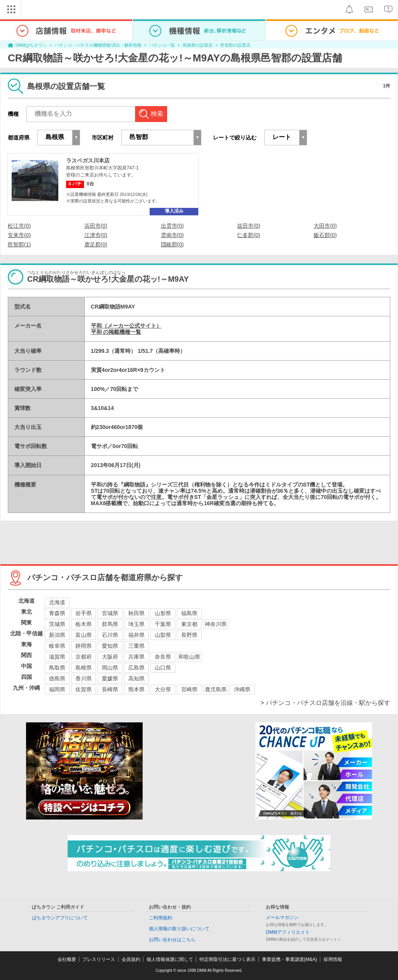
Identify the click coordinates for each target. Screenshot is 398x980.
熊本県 (136, 689)
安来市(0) (19, 235)
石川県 (110, 635)
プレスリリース (99, 959)
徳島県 (57, 678)
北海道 (57, 602)
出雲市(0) (172, 226)
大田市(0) (325, 226)
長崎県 (110, 689)
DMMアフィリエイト (288, 932)
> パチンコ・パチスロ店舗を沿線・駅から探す (325, 703)
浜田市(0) (96, 226)
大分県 (163, 689)
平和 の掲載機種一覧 (116, 332)
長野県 (189, 635)
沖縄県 (242, 689)
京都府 (84, 657)
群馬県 (110, 624)
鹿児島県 (216, 689)
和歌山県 (189, 657)
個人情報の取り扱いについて (179, 929)
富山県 (84, 635)
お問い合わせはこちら (172, 940)
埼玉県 (136, 624)
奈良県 (163, 657)
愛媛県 (110, 678)
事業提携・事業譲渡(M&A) (290, 959)
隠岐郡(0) (172, 244)
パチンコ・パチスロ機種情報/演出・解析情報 (98, 45)
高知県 (136, 678)
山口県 (163, 668)
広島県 (136, 668)
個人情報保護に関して (170, 959)
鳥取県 (57, 668)
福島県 (189, 613)
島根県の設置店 (198, 45)
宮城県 (110, 613)
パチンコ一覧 (162, 45)
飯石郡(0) (325, 235)
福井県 (136, 635)
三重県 (136, 646)
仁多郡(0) (249, 235)
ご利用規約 (161, 918)
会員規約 (131, 959)
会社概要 (67, 959)
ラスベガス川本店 (88, 160)
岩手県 (84, 613)
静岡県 (84, 646)
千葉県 (163, 624)
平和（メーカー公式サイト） (126, 326)
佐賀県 (84, 689)
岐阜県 (57, 646)
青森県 (57, 613)
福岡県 (57, 689)
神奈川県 (216, 624)
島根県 (84, 668)
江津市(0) (96, 235)
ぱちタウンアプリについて (60, 918)
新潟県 (57, 635)
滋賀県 (57, 657)
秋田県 (136, 613)
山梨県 (163, 635)
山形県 (163, 613)
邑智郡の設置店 (235, 45)
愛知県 (110, 646)
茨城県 (57, 624)
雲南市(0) (172, 235)
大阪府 (110, 657)
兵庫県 (136, 657)
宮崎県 (189, 689)
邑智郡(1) (19, 244)
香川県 (84, 678)
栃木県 (84, 624)
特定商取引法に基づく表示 (227, 959)
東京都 (189, 624)
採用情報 (333, 959)
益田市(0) (249, 226)
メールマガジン (282, 917)
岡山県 (110, 668)
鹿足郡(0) (96, 244)
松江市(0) (19, 226)
